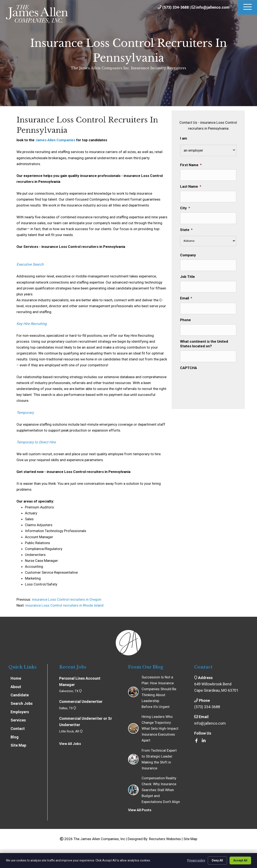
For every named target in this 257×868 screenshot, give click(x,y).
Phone (185, 320)
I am (184, 138)
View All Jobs (70, 744)
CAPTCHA (189, 367)
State (186, 230)
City (185, 208)
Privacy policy (196, 860)
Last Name (191, 186)
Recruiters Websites (165, 839)
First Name (191, 165)
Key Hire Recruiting (32, 324)
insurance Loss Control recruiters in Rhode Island (64, 605)
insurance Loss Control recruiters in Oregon (66, 599)
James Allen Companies (55, 140)
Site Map (190, 839)
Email (186, 298)
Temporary (25, 413)
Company (188, 255)
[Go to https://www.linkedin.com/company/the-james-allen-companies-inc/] (204, 741)
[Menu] (247, 7)
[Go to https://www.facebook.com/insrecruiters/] (196, 741)
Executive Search (30, 264)
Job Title (187, 276)
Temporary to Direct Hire (36, 442)
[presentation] (212, 380)
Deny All (217, 860)
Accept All (240, 860)
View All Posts (140, 810)
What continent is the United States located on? (204, 344)
